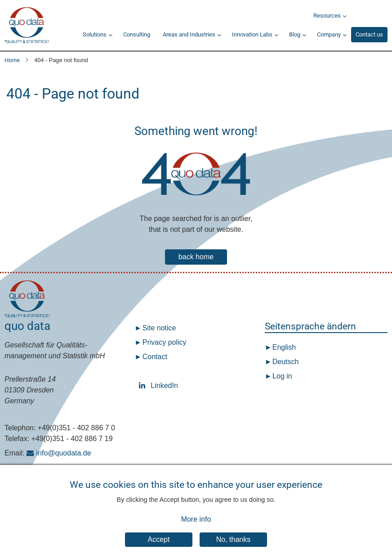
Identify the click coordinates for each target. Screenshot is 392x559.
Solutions (95, 34)
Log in (282, 376)
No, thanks (233, 547)
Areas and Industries (189, 34)
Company (329, 34)
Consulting (137, 34)
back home (196, 257)
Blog (295, 34)
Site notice (159, 328)
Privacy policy (165, 342)
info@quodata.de (64, 453)
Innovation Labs (252, 34)
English (283, 347)
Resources (327, 16)
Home (12, 60)
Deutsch (284, 362)
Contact (155, 357)
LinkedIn (144, 385)
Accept (159, 547)
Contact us (369, 34)
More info (196, 527)
